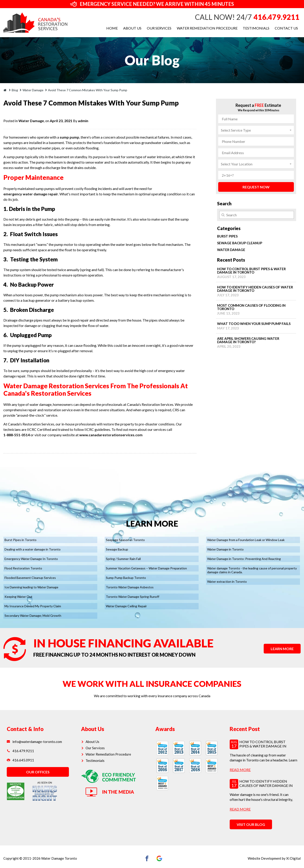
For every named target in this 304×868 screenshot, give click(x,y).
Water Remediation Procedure (207, 28)
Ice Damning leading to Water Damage (31, 587)
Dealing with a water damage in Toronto (33, 549)
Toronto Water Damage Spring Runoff (133, 597)
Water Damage (31, 121)
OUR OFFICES (38, 772)
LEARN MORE (282, 649)
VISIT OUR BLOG (251, 824)
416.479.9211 (277, 17)
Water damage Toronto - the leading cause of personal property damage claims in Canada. (252, 570)
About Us (132, 28)
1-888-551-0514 (17, 435)
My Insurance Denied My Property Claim (33, 606)
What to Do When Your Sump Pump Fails (256, 326)
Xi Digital (293, 858)
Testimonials (256, 28)
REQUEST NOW (256, 187)
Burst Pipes (227, 236)
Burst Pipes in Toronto (20, 540)
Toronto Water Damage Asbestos (130, 587)
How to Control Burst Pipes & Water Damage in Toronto (256, 273)
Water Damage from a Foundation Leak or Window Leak (246, 540)
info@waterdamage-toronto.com (34, 742)
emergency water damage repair (31, 194)
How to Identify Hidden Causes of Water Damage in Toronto (256, 291)
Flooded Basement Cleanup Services (30, 578)
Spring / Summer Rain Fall (123, 559)
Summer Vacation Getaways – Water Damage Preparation (146, 568)
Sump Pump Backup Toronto (126, 578)
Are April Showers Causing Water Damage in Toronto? (256, 342)
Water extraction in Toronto (227, 581)
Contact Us (286, 28)
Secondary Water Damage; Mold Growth (33, 616)
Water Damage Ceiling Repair (126, 606)
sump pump (69, 137)
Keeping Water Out (18, 597)
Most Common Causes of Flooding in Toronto (256, 309)
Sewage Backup (117, 549)
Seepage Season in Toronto (125, 540)
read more (240, 769)
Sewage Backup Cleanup (240, 243)
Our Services (159, 28)
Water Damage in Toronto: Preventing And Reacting (244, 559)
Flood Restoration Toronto (23, 568)
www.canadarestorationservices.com (111, 435)
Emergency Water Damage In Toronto (31, 559)
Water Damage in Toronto (225, 549)
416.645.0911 (20, 760)
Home (112, 28)
